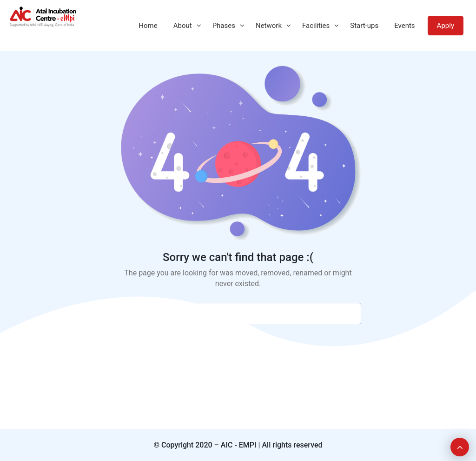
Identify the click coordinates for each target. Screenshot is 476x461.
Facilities (316, 26)
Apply (446, 26)
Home (148, 26)
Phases (224, 26)
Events (404, 26)
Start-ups (364, 26)
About (183, 26)
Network (269, 26)
